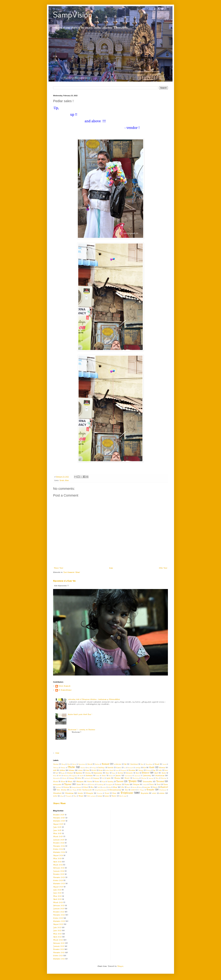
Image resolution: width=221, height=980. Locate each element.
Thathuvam (163, 790)
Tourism (100, 793)
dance (117, 770)
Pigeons (68, 785)
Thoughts (90, 793)
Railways (118, 785)
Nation (90, 782)
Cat (144, 768)
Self (99, 787)
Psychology (100, 785)
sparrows (147, 787)
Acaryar (56, 764)
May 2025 (57, 834)
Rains (127, 785)
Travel (107, 793)
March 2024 (58, 865)
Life (103, 778)
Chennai (162, 768)
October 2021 (58, 956)
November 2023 (59, 878)
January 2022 (59, 946)
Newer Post (58, 568)
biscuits (83, 768)
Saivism (66, 787)
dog (154, 770)
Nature (97, 782)
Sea (92, 787)
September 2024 (59, 852)
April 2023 (57, 899)
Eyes (107, 773)
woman (100, 796)
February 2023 (59, 906)
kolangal (72, 778)
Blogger (120, 966)
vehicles (162, 793)
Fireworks (129, 773)
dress (166, 771)
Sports (155, 787)
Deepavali (124, 770)
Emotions (79, 773)
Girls (55, 776)
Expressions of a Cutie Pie (64, 581)
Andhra (97, 764)
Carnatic (131, 768)
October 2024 (58, 849)
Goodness (66, 776)
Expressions (98, 773)
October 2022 (58, 918)
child (55, 770)
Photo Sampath (64, 686)
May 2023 (57, 896)
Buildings (101, 768)
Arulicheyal (134, 764)
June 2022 (57, 931)
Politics (92, 785)
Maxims (144, 778)
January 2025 (59, 840)
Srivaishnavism (115, 790)
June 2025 (57, 831)
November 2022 (59, 915)
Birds (71, 767)
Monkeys (164, 778)
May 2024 (57, 859)
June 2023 (57, 893)
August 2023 (58, 887)
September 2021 (59, 959)
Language (96, 778)
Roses (166, 785)
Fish (137, 773)
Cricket (94, 771)
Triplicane (127, 793)
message (151, 778)
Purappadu (109, 785)
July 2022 (57, 928)
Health (82, 776)
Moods (56, 782)
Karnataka (56, 778)
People (62, 481)
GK (60, 776)
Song (140, 787)
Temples (150, 790)
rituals (145, 785)
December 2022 (59, 912)
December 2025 (59, 815)
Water (81, 796)
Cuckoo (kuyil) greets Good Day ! (80, 715)
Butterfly (110, 768)
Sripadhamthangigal (101, 790)
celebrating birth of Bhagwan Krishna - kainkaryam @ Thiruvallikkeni (94, 699)
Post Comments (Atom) (72, 572)
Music (70, 782)
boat (88, 768)
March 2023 (58, 903)
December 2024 (59, 843)
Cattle (152, 768)
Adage (63, 764)
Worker (114, 796)
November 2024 (59, 846)
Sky (123, 787)
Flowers (145, 773)
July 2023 (57, 890)
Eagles (63, 773)
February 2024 (59, 868)
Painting (110, 782)
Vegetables (145, 793)
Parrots (120, 782)
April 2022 (57, 937)
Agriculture (82, 764)
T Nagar (141, 790)
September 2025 (59, 821)
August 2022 (58, 924)
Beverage (56, 768)
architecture (118, 764)
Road (159, 785)
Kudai (79, 778)
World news (123, 796)
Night (104, 782)
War (75, 796)
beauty (165, 764)
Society (135, 787)
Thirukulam (69, 793)
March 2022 (58, 940)
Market (127, 778)
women (107, 796)
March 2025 (58, 837)
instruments (128, 776)
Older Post (163, 568)
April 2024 (57, 862)
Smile (129, 787)
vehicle (154, 793)
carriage (138, 768)
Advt (69, 764)
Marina (117, 778)
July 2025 (57, 827)
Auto (142, 764)
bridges (94, 768)
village (62, 796)
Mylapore (80, 782)
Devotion (132, 770)
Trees (114, 793)
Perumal (160, 782)
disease (141, 771)
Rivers (151, 785)
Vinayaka (69, 796)
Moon (63, 782)
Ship (109, 787)
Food (156, 773)
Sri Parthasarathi (85, 790)
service (104, 787)
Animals (105, 764)
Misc (157, 778)
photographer (57, 785)
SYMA (133, 790)
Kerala (64, 778)
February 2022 (59, 943)
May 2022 (57, 934)
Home (111, 568)
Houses (111, 776)
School (86, 787)
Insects (118, 776)
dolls (160, 771)
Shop (67, 481)
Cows (87, 771)
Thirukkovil (57, 793)
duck (57, 773)
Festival (120, 773)
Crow (101, 771)
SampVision (73, 15)
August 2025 (58, 824)
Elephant (70, 773)
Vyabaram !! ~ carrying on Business (82, 730)
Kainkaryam (160, 776)
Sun (126, 790)
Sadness (59, 787)
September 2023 (59, 884)
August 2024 (58, 856)
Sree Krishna (62, 790)
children (62, 770)
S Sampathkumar (65, 690)
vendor (55, 796)
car (125, 768)
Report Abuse (59, 804)
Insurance (137, 776)
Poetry (86, 785)
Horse (104, 776)
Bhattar (63, 768)
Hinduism (89, 776)
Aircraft (90, 764)
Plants (79, 785)
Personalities (147, 782)
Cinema (72, 770)
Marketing (136, 778)
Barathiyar (149, 764)
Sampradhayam (76, 787)
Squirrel (164, 787)
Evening (88, 773)
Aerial (74, 764)
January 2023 (59, 909)
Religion (136, 785)
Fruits (164, 773)
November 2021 (59, 953)
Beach (157, 764)
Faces (114, 773)
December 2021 (58, 949)
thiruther (80, 793)
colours (80, 771)
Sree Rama (73, 790)
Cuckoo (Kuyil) (109, 770)
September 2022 (59, 921)
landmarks (87, 778)
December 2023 (59, 874)
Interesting (147, 776)
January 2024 (59, 871)
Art (125, 764)
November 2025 (59, 818)
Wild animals (91, 796)
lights (109, 778)
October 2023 (58, 881)
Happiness (74, 776)
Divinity (148, 770)
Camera (119, 768)
